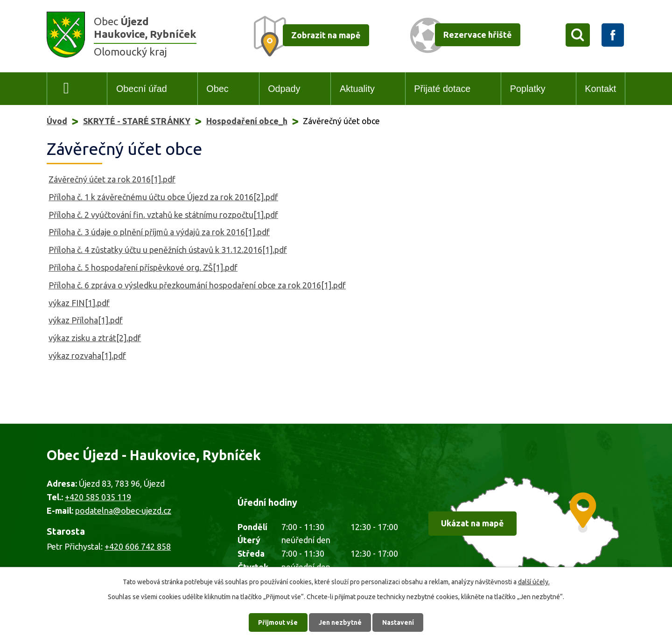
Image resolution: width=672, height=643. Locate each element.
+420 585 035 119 (98, 497)
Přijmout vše (278, 622)
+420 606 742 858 (138, 546)
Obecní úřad (142, 89)
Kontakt (600, 89)
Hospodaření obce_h (247, 121)
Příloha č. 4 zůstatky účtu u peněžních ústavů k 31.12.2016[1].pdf (168, 250)
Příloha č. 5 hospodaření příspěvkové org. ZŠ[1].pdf (143, 267)
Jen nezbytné (340, 622)
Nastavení (399, 622)
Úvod (66, 89)
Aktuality (357, 89)
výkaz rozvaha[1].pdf (87, 356)
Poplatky (528, 89)
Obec (217, 89)
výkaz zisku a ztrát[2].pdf (95, 338)
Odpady (284, 89)
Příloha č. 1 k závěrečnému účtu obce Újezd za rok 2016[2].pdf (163, 197)
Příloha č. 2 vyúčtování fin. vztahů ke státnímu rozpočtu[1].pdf (163, 215)
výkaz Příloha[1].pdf (86, 320)
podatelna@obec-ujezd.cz (123, 510)
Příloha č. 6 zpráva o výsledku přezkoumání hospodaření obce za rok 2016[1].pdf (197, 285)
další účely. (534, 581)
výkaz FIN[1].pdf (79, 303)
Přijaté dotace (442, 89)
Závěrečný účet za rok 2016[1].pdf (112, 179)
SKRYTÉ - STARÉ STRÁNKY (137, 121)
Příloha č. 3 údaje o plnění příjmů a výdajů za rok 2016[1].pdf (159, 232)
